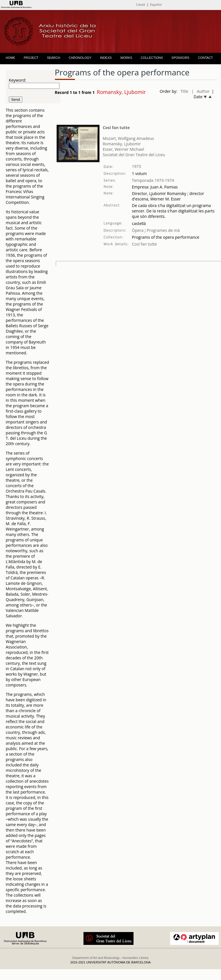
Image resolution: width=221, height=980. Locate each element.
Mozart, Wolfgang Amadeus (128, 138)
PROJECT (31, 58)
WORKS (126, 58)
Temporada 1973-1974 (153, 180)
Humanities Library (136, 958)
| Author (201, 91)
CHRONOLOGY (80, 58)
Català (140, 4)
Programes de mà (163, 230)
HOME (10, 58)
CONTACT (205, 58)
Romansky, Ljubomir (122, 144)
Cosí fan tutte (116, 127)
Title (184, 91)
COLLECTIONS (152, 58)
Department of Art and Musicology (96, 958)
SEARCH (53, 58)
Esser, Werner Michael (123, 149)
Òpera (138, 230)
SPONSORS (180, 58)
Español (156, 4)
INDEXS (106, 58)
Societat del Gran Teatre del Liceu (134, 155)
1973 (136, 166)
